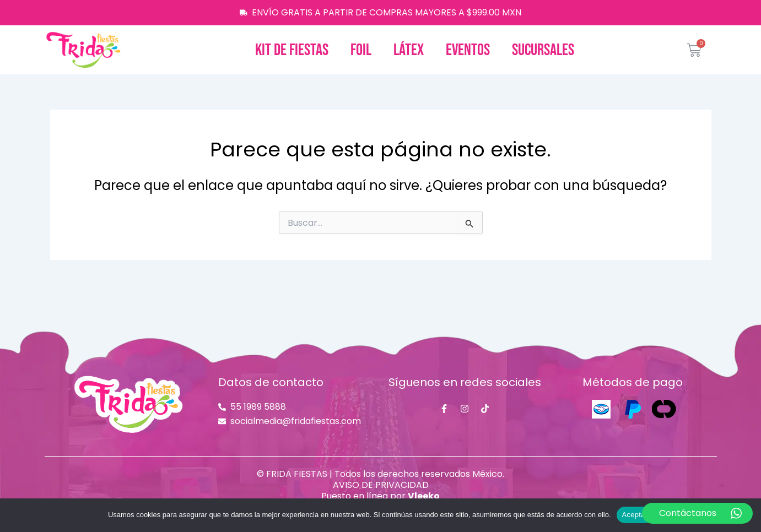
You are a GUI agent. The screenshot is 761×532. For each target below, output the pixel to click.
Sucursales (543, 50)
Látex (409, 50)
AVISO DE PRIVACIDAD (381, 485)
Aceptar (635, 515)
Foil (361, 50)
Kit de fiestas (292, 50)
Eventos (468, 50)
